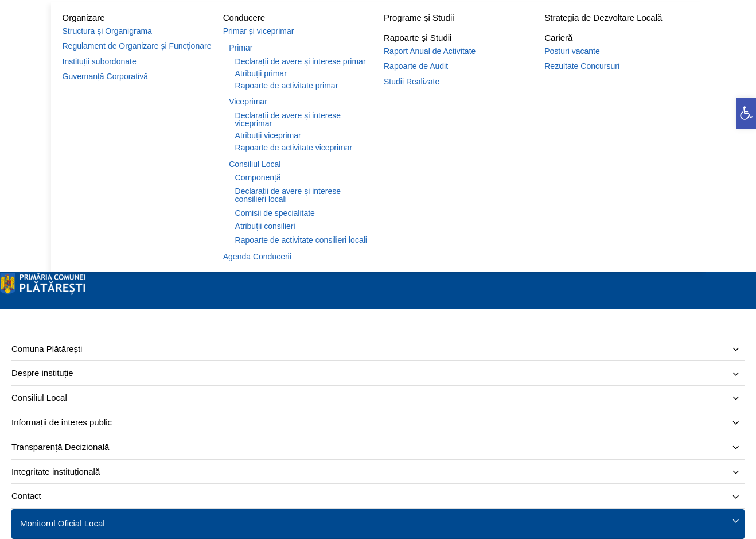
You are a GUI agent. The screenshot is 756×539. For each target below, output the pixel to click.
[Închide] (3, 306)
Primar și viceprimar (259, 31)
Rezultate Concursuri (582, 66)
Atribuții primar (261, 73)
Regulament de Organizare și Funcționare (137, 46)
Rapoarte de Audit (416, 66)
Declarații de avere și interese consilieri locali (288, 195)
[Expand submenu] (736, 350)
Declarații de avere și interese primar (301, 61)
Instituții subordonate (100, 61)
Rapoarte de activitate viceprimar (294, 148)
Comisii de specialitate (275, 213)
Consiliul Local (255, 164)
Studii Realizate (412, 82)
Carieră (558, 38)
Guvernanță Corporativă (105, 76)
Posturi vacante (572, 51)
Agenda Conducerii (257, 257)
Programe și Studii (419, 18)
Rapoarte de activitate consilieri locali (301, 240)
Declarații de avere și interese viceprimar (288, 119)
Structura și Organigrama (107, 31)
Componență (258, 177)
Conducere (244, 18)
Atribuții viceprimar (268, 135)
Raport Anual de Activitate (430, 51)
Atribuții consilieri (265, 226)
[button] (746, 113)
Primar (241, 48)
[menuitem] (378, 350)
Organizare (84, 18)
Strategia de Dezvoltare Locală (603, 18)
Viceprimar (248, 102)
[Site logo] (43, 292)
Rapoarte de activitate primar (287, 86)
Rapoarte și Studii (418, 38)
